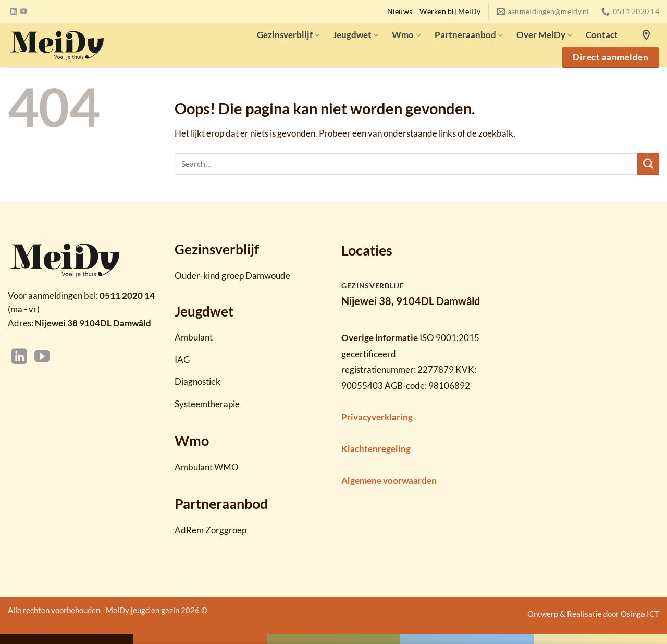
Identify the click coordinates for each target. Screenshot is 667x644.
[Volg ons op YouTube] (24, 12)
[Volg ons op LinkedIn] (13, 12)
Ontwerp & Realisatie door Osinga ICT (593, 614)
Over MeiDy (544, 35)
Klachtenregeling (376, 449)
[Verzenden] (648, 164)
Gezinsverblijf (288, 35)
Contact (602, 35)
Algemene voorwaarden (389, 481)
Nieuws (400, 11)
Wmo (406, 35)
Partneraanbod (469, 35)
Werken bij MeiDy (450, 11)
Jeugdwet (356, 35)
